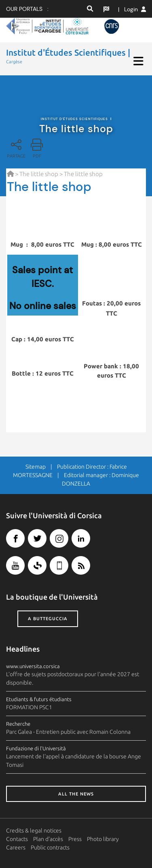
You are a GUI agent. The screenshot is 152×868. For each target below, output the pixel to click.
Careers (16, 847)
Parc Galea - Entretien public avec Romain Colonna (68, 732)
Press (75, 839)
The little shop (39, 174)
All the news (76, 794)
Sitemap (36, 467)
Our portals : (27, 9)
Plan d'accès (48, 839)
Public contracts (50, 847)
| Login (132, 9)
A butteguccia (48, 619)
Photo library (103, 839)
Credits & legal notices (34, 831)
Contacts (17, 839)
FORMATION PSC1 (29, 707)
